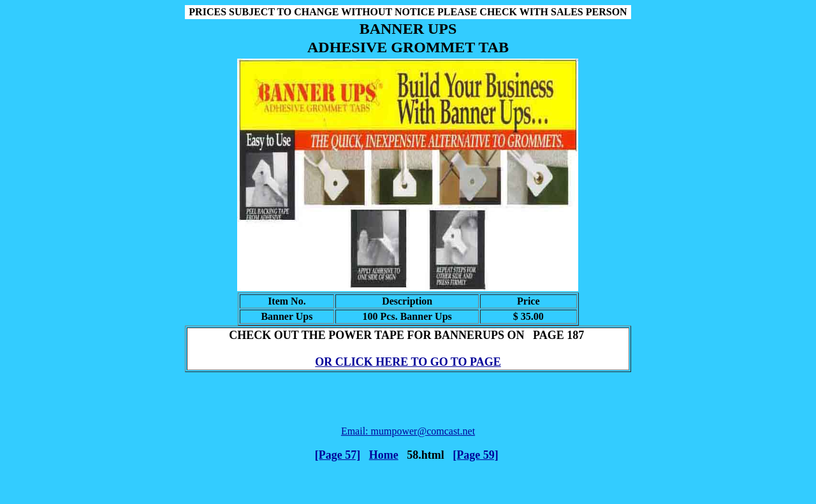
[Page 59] (475, 455)
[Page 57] (338, 455)
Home (384, 455)
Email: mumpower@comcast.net (408, 431)
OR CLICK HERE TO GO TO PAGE (408, 362)
